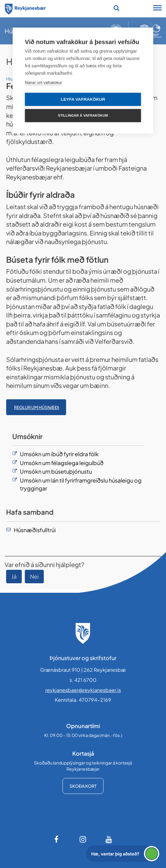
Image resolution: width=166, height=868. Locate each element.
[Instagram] (83, 839)
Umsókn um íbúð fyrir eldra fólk (59, 454)
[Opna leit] (117, 8)
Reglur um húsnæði (37, 407)
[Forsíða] (25, 8)
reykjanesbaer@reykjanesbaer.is (83, 690)
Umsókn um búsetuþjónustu (56, 471)
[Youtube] (109, 839)
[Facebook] (57, 839)
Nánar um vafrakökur (43, 83)
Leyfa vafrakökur (83, 99)
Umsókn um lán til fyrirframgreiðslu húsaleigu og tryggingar (81, 484)
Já (14, 576)
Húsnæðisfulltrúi (35, 530)
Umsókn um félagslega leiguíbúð (62, 463)
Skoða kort (83, 786)
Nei (34, 576)
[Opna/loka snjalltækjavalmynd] (157, 9)
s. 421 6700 (83, 680)
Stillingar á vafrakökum (83, 115)
